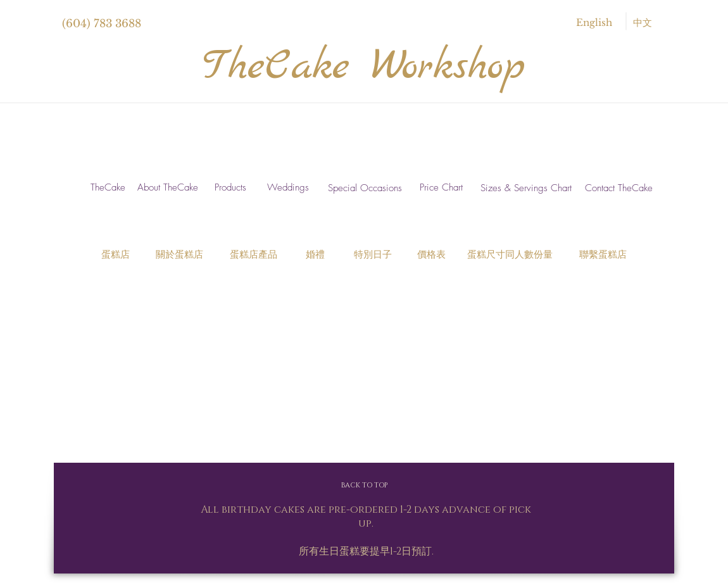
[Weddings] (288, 188)
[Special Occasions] (365, 188)
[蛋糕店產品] (254, 255)
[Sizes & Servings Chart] (526, 188)
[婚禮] (315, 255)
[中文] (643, 22)
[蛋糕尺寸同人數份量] (510, 255)
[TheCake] (108, 188)
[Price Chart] (441, 188)
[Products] (230, 188)
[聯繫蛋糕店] (603, 255)
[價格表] (431, 255)
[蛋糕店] (116, 255)
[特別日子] (373, 255)
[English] (594, 22)
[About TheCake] (167, 188)
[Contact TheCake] (618, 189)
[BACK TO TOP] (364, 486)
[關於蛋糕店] (179, 255)
